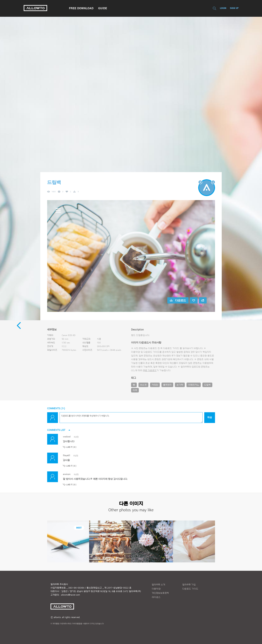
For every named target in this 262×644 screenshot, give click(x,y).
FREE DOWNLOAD (81, 8)
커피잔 (155, 385)
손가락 (180, 385)
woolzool (67, 437)
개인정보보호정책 (160, 593)
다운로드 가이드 (171, 348)
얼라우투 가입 (189, 585)
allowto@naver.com (70, 595)
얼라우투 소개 (158, 585)
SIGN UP (234, 8)
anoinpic (67, 474)
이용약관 (156, 589)
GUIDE (103, 8)
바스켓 (143, 385)
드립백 (207, 385)
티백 (135, 390)
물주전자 (167, 385)
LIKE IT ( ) (71, 447)
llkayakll (66, 455)
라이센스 (156, 597)
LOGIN (223, 8)
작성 (210, 418)
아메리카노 (194, 385)
